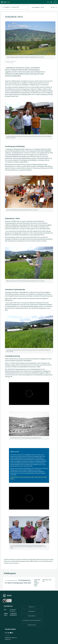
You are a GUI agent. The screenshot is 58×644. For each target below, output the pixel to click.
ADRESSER (32, 611)
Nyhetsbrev (32, 616)
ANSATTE (32, 607)
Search (48, 2)
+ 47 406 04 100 (13, 613)
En (55, 2)
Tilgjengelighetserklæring (32, 620)
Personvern (32, 625)
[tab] (29, 583)
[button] (29, 583)
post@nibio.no (13, 615)
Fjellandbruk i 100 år (38, 7)
